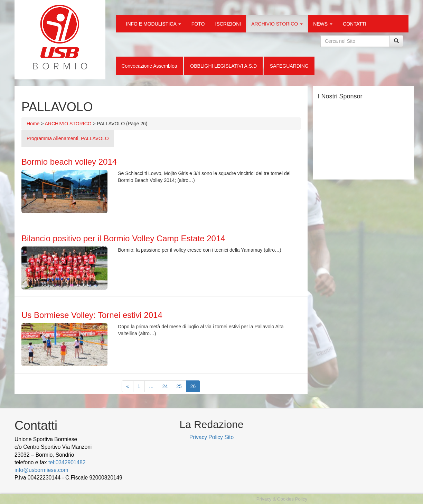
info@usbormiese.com (41, 470)
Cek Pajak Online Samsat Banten (75, 486)
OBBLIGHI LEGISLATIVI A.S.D (223, 66)
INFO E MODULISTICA (154, 24)
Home (33, 124)
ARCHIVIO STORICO (277, 24)
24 (165, 386)
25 (179, 386)
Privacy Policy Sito (211, 437)
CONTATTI (355, 24)
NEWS (323, 24)
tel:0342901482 (67, 462)
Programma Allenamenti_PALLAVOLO (68, 138)
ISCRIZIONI (228, 24)
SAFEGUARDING (289, 66)
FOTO (198, 24)
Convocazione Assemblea (149, 66)
